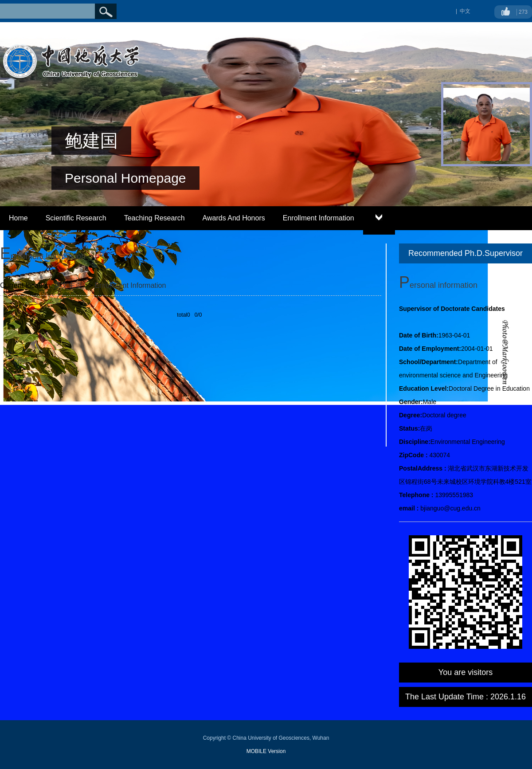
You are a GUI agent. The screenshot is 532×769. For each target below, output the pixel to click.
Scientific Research (76, 218)
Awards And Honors (234, 218)
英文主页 (68, 285)
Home (18, 218)
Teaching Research (155, 218)
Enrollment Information (319, 218)
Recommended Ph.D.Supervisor (465, 253)
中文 (465, 11)
